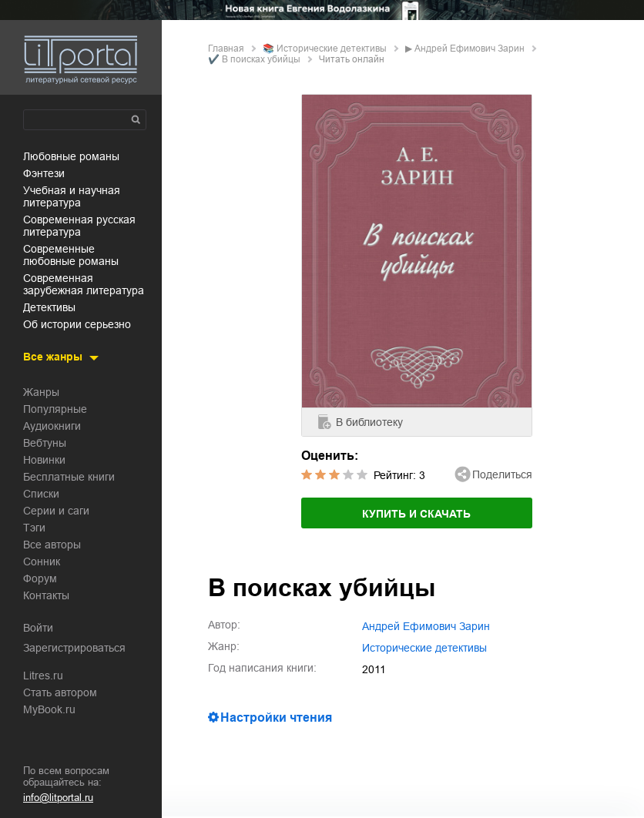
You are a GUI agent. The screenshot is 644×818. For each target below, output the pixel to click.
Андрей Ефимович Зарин (470, 49)
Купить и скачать (416, 514)
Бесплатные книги (69, 477)
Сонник (42, 562)
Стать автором (60, 692)
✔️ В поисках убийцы (254, 59)
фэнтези (44, 173)
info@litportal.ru (58, 798)
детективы (49, 307)
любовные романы (71, 156)
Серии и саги (56, 511)
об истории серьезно (77, 324)
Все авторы (52, 545)
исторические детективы (332, 49)
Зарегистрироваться (74, 648)
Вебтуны (45, 443)
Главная (226, 49)
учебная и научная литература (72, 196)
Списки (41, 494)
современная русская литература (79, 226)
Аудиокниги (52, 426)
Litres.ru (43, 676)
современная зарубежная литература (84, 284)
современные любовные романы (71, 255)
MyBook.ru (49, 709)
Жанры (41, 392)
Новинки (44, 460)
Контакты (46, 595)
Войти (38, 628)
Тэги (34, 528)
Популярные (55, 409)
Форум (40, 578)
